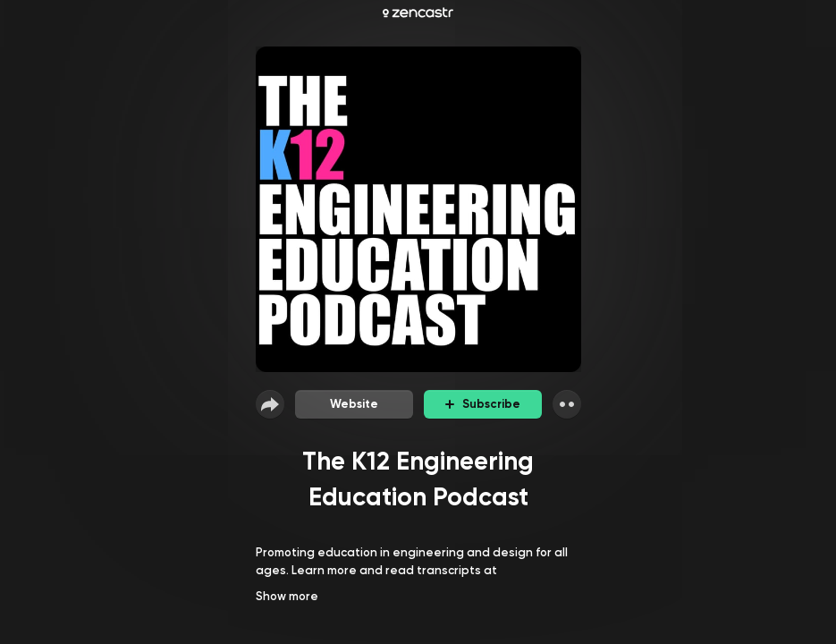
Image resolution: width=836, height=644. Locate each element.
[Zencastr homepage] (418, 13)
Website (354, 404)
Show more (287, 596)
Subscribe (483, 404)
